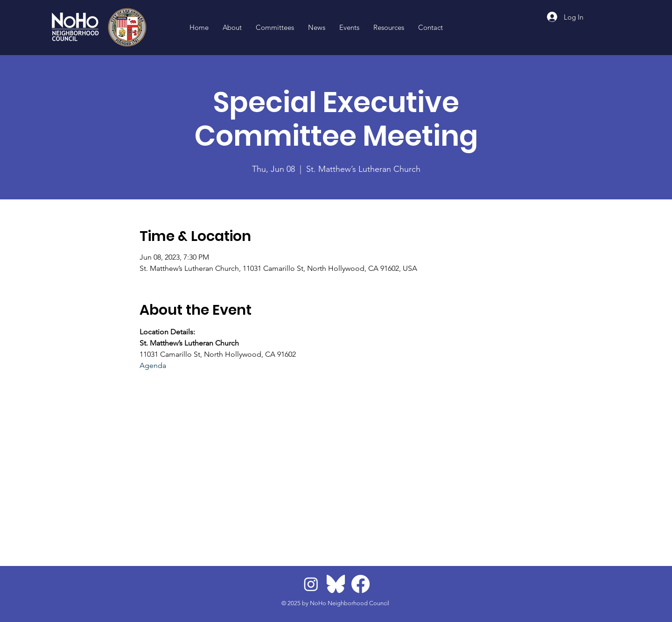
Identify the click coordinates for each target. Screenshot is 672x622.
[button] (389, 28)
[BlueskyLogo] (336, 584)
